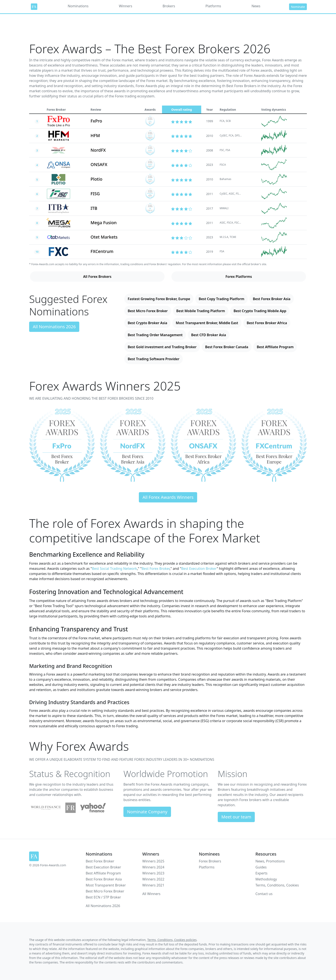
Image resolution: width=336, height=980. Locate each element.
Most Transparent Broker (106, 885)
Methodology (266, 879)
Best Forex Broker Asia (272, 299)
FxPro (96, 121)
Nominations (78, 6)
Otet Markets (104, 237)
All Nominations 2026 (54, 327)
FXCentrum (102, 251)
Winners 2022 (153, 879)
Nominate (298, 7)
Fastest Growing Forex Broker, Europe (159, 299)
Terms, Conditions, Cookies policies (172, 940)
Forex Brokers (210, 861)
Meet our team (236, 817)
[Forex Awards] (34, 7)
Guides (261, 867)
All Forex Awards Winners (168, 497)
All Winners (151, 894)
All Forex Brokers (97, 277)
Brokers (169, 6)
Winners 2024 (153, 867)
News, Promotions (270, 861)
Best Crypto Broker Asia (147, 323)
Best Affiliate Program (275, 347)
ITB (94, 208)
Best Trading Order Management (155, 335)
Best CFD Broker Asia (209, 335)
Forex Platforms (239, 277)
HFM (95, 135)
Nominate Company (147, 812)
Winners (126, 6)
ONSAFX (99, 164)
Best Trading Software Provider (154, 359)
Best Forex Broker (156, 569)
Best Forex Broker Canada (227, 347)
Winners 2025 (153, 861)
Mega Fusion (104, 223)
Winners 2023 (153, 873)
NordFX (98, 150)
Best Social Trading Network (114, 569)
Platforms (213, 6)
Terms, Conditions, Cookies (277, 885)
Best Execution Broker (199, 569)
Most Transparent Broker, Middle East (207, 323)
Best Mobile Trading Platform (201, 311)
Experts (261, 873)
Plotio (97, 179)
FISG (95, 194)
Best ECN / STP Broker (103, 897)
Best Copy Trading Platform (221, 299)
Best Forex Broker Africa (267, 323)
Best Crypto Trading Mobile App (260, 311)
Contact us (264, 894)
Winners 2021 (153, 885)
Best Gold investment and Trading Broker (162, 347)
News (256, 6)
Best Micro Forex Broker (148, 311)
